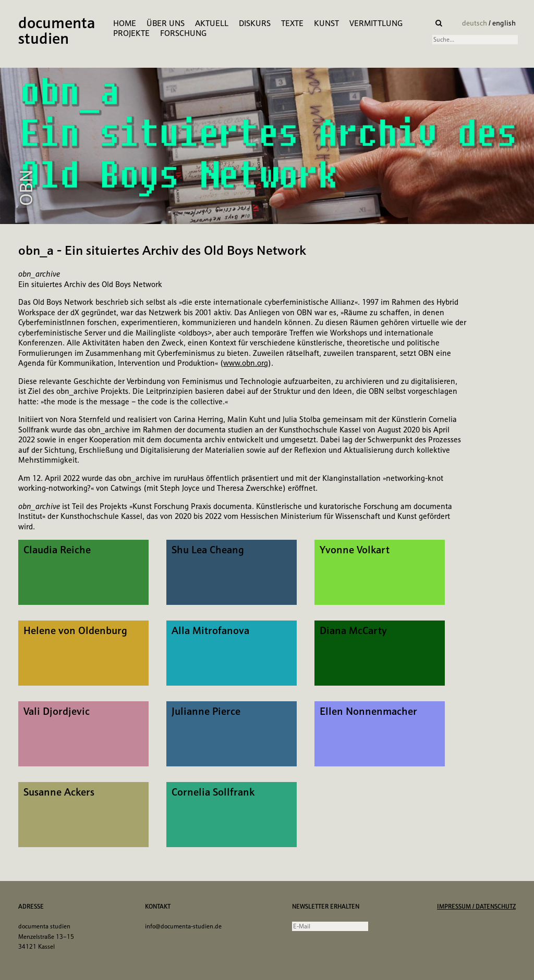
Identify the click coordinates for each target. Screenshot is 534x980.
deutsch (475, 23)
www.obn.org (246, 363)
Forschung (183, 33)
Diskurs (255, 23)
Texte (292, 23)
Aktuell (212, 23)
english (504, 23)
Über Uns (166, 23)
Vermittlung (376, 23)
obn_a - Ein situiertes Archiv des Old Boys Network (162, 250)
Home (125, 23)
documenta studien (57, 32)
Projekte (131, 33)
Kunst (326, 23)
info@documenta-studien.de (183, 926)
